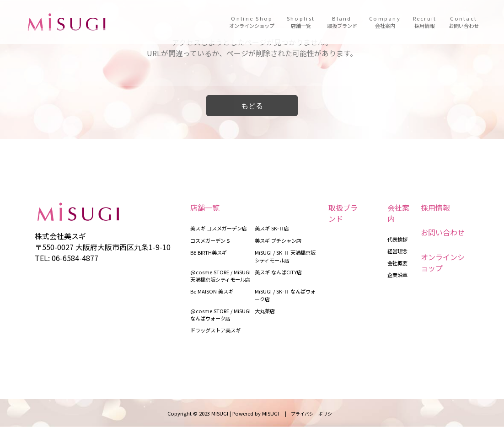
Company (385, 22)
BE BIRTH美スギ (209, 252)
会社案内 (398, 213)
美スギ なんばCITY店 (278, 272)
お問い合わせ (443, 232)
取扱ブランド (343, 213)
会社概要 (397, 263)
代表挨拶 (397, 239)
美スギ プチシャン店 (278, 240)
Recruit (425, 22)
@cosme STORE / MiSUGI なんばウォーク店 (220, 315)
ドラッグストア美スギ (215, 330)
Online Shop (252, 22)
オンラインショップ (443, 262)
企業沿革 (397, 275)
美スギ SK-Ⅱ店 (272, 228)
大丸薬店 (265, 311)
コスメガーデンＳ (210, 240)
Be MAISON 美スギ (212, 291)
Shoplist (301, 22)
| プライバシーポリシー (308, 414)
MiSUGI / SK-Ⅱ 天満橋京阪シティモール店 (285, 256)
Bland (342, 22)
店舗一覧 (205, 208)
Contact (464, 22)
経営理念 (397, 251)
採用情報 (435, 208)
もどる (252, 106)
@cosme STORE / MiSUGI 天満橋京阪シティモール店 (220, 276)
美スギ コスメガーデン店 (219, 228)
